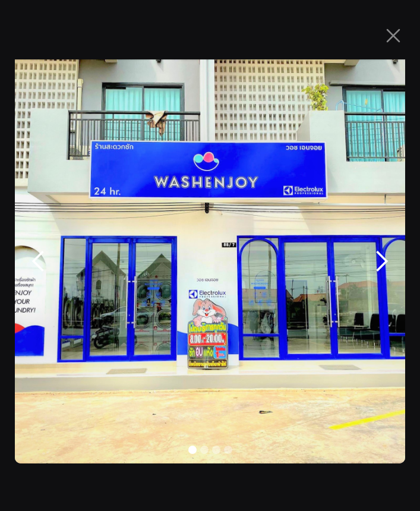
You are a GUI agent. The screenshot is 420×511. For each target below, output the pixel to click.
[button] (39, 261)
